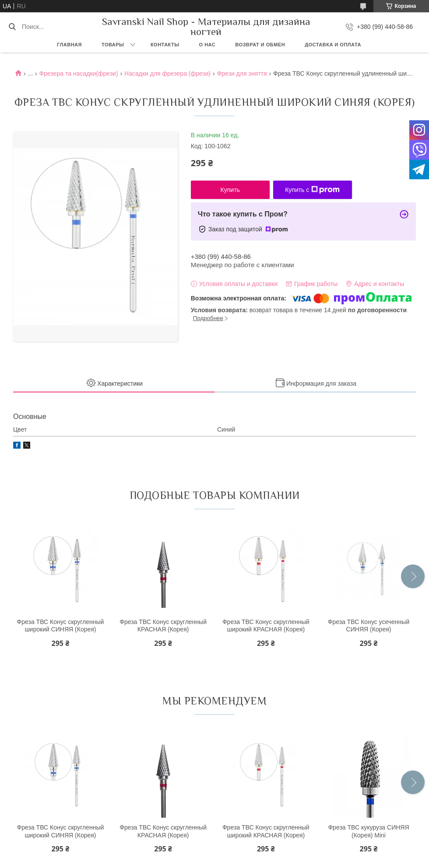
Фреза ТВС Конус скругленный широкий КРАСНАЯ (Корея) (266, 626)
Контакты (165, 45)
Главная (69, 45)
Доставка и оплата (333, 45)
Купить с (312, 190)
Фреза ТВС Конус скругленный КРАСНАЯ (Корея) (163, 626)
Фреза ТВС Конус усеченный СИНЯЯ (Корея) (369, 626)
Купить (230, 190)
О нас (207, 45)
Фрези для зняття (242, 73)
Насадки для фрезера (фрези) (167, 73)
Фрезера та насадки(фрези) (78, 73)
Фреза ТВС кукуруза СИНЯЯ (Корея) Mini (368, 831)
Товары (113, 45)
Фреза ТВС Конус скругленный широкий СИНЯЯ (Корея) (61, 626)
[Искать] (12, 27)
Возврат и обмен (260, 45)
